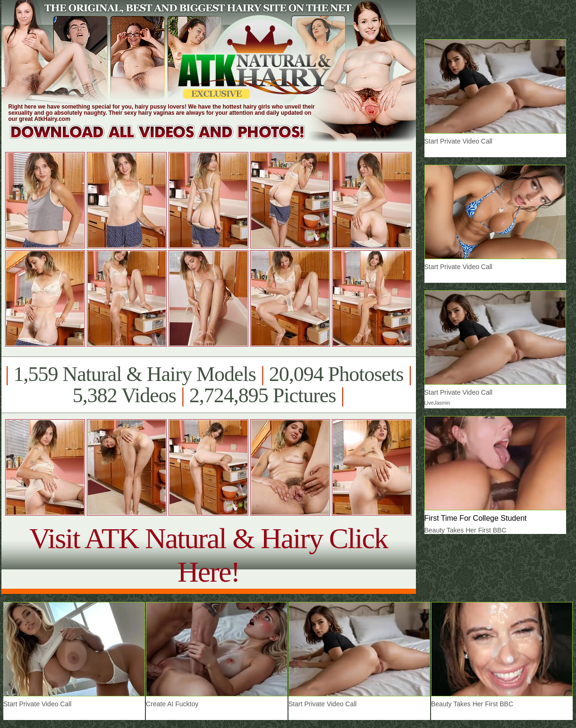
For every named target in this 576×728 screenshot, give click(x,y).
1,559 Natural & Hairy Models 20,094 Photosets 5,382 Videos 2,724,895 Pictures (208, 385)
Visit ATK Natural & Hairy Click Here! (208, 555)
